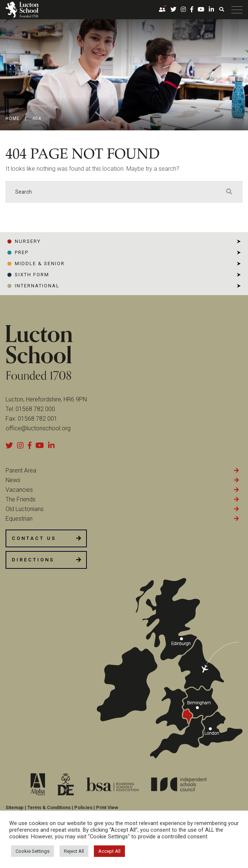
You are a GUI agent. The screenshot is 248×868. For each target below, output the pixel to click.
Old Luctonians (25, 509)
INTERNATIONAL (37, 286)
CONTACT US (34, 538)
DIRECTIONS (33, 560)
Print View (107, 807)
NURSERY (28, 241)
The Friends (21, 499)
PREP (22, 252)
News (13, 480)
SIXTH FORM (32, 275)
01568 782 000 (35, 409)
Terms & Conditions (49, 807)
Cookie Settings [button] (33, 851)
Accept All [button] (109, 851)
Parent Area (21, 470)
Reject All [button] (74, 851)
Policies (83, 807)
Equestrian (19, 519)
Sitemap (15, 807)
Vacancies (19, 490)
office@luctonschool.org (38, 428)
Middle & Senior (40, 263)
